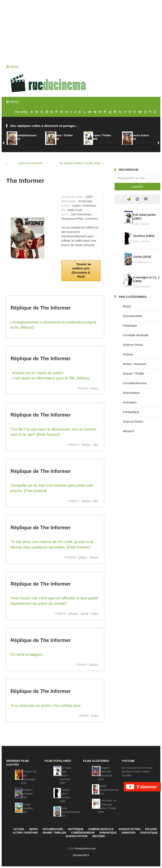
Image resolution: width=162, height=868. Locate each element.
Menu (13, 67)
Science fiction (133, 345)
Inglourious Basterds (30, 163)
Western (129, 431)
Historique (130, 325)
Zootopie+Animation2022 (27, 794)
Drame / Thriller (134, 373)
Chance (83, 557)
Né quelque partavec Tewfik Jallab (80, 163)
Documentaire (133, 316)
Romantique (131, 393)
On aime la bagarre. (27, 654)
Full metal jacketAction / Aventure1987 (65, 775)
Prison (94, 716)
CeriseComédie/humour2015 (70, 812)
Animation (130, 402)
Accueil (19, 829)
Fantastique (131, 412)
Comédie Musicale (136, 335)
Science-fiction (133, 421)
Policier (128, 354)
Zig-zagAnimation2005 (27, 808)
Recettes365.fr (81, 855)
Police (95, 614)
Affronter (73, 614)
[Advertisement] (81, 31)
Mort (96, 445)
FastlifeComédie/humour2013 (108, 790)
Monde (85, 614)
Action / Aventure (135, 364)
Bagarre (94, 665)
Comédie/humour (135, 383)
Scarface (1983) (144, 236)
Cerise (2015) (142, 257)
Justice (94, 388)
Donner (94, 557)
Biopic (127, 306)
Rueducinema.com (85, 849)
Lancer (137, 187)
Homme (86, 445)
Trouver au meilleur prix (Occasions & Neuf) (81, 270)
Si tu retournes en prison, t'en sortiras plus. (46, 706)
